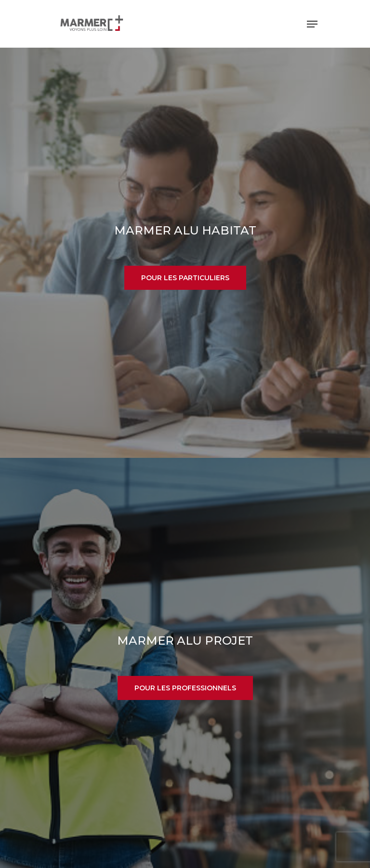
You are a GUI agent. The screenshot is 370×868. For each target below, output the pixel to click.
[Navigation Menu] (312, 24)
